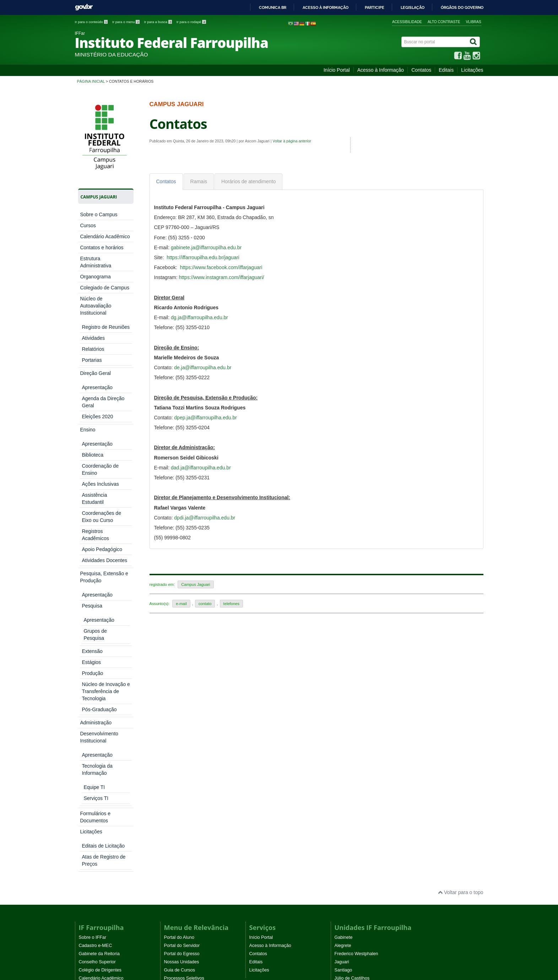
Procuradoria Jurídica (100, 773)
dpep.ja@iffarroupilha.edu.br (205, 418)
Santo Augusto (349, 732)
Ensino (88, 335)
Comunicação (93, 724)
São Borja (344, 748)
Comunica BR (273, 7)
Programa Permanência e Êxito (110, 822)
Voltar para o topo (461, 621)
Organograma (95, 277)
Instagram (174, 817)
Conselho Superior (97, 691)
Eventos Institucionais (101, 797)
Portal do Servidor (182, 675)
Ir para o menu (126, 22)
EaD (254, 817)
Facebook (174, 801)
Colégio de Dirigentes (100, 699)
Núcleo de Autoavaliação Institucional (96, 306)
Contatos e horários (102, 247)
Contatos (421, 70)
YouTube (173, 809)
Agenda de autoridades (102, 748)
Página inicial (91, 81)
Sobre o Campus (99, 214)
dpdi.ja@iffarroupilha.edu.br (205, 518)
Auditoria (88, 756)
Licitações (472, 70)
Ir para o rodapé (191, 22)
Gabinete (344, 666)
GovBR (84, 7)
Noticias (257, 801)
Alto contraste (444, 22)
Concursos (175, 715)
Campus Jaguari (196, 584)
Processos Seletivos (184, 707)
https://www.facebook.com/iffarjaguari (221, 267)
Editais (446, 70)
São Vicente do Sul (354, 756)
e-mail (181, 604)
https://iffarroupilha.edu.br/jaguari (203, 257)
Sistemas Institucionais (187, 724)
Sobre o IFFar (93, 666)
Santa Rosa (346, 724)
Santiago (343, 699)
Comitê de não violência (103, 789)
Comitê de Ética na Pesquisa (108, 740)
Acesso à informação (326, 7)
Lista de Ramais (95, 715)
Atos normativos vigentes (104, 805)
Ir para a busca (159, 22)
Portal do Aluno (179, 666)
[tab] (166, 182)
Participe (375, 7)
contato (205, 604)
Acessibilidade (407, 22)
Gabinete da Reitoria (99, 683)
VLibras (474, 22)
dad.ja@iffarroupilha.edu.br (201, 468)
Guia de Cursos (180, 699)
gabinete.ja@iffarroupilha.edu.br (206, 247)
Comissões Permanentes (104, 781)
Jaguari (342, 691)
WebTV (86, 813)
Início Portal (337, 70)
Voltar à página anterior (292, 141)
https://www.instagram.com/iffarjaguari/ (222, 277)
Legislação (413, 7)
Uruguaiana (346, 773)
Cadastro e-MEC (96, 675)
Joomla (170, 913)
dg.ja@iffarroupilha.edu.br (199, 317)
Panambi (343, 715)
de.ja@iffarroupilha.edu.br (203, 367)
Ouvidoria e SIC (95, 764)
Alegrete (343, 675)
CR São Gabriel (350, 764)
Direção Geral (95, 324)
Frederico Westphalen (356, 683)
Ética (84, 732)
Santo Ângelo (348, 740)
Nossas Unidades (182, 691)
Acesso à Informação (381, 70)
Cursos (88, 225)
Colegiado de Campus (105, 288)
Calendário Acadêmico (105, 236)
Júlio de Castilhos (352, 707)
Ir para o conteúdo (92, 22)
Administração (96, 364)
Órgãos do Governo (462, 7)
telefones (231, 604)
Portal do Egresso (182, 683)
